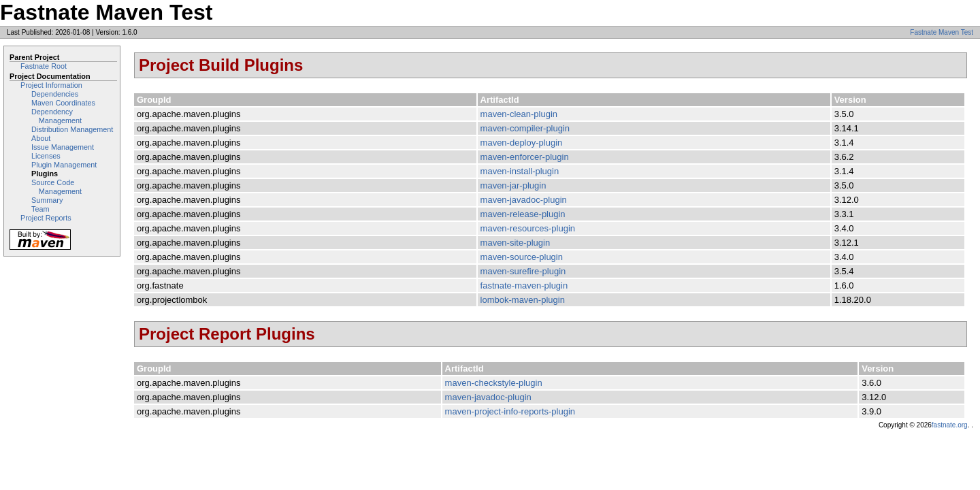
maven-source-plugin (522, 257)
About (41, 138)
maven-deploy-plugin (522, 143)
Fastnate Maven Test (942, 32)
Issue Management (63, 147)
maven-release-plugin (523, 214)
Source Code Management (56, 187)
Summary (47, 200)
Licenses (46, 156)
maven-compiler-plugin (525, 128)
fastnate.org (950, 425)
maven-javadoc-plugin (524, 200)
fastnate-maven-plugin (524, 285)
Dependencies (55, 94)
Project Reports (46, 218)
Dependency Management (56, 116)
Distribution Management (72, 129)
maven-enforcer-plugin (525, 157)
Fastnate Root (44, 66)
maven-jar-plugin (513, 185)
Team (40, 209)
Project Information (51, 85)
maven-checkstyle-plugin (494, 383)
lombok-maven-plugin (523, 300)
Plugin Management (64, 165)
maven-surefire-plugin (523, 271)
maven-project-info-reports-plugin (510, 411)
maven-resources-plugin (528, 228)
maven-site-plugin (516, 243)
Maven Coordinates (63, 103)
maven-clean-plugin (519, 114)
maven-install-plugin (520, 171)
